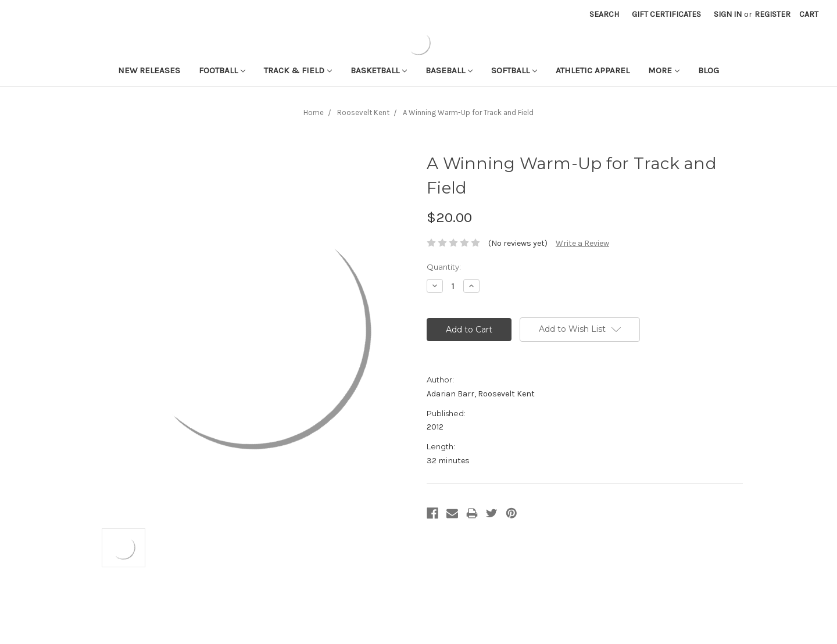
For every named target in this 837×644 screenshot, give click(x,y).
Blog (709, 70)
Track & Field (298, 70)
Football (222, 70)
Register (772, 14)
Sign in (728, 14)
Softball (514, 70)
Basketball (379, 70)
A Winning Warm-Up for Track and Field (468, 112)
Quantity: (444, 267)
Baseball (449, 70)
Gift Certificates (666, 14)
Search (604, 14)
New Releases (149, 70)
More (664, 70)
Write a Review (582, 243)
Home (314, 112)
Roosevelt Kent (363, 112)
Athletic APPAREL (593, 70)
